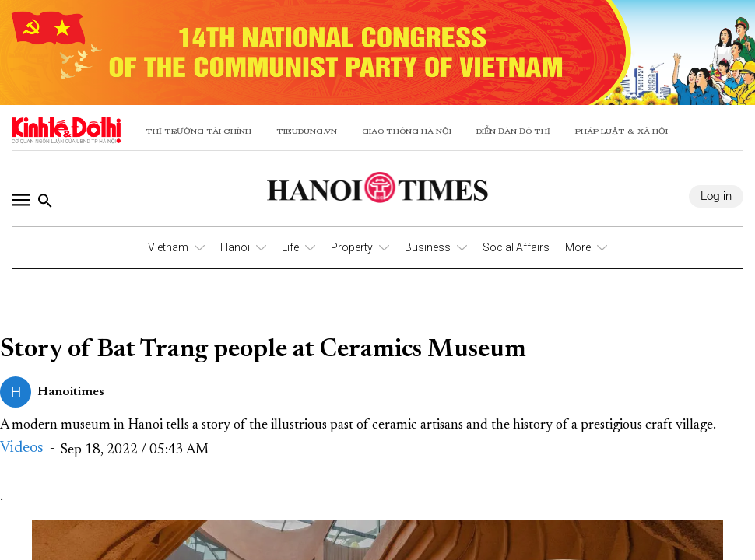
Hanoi (235, 247)
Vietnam (168, 247)
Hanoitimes (71, 392)
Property (352, 247)
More (578, 247)
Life (290, 247)
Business (428, 247)
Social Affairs (516, 247)
